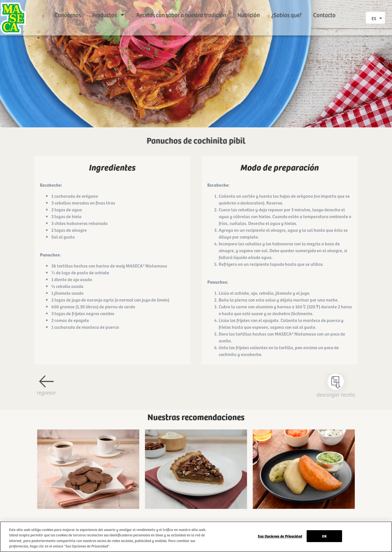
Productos (109, 9)
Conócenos (68, 9)
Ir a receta (88, 492)
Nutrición (249, 9)
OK (324, 536)
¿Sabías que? (286, 9)
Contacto (324, 9)
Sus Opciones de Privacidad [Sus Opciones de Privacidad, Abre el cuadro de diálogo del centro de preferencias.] (280, 536)
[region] (196, 537)
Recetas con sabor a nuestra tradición (181, 9)
